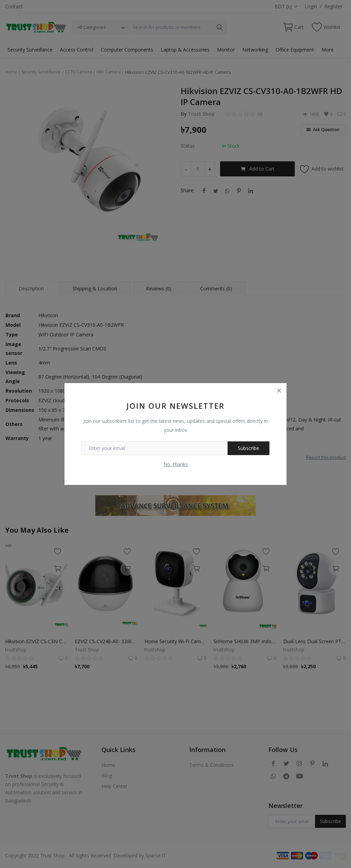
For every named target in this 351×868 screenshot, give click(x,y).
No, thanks (176, 464)
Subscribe (249, 448)
